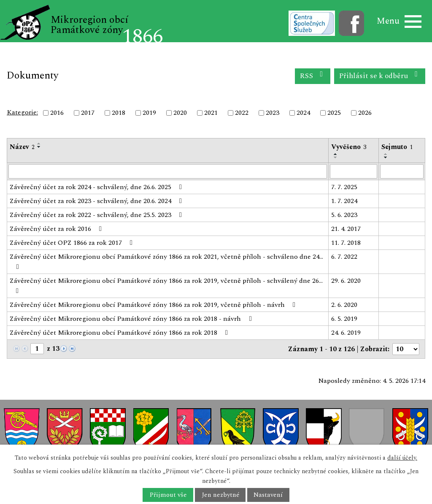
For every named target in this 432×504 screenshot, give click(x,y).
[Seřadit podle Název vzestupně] (39, 144)
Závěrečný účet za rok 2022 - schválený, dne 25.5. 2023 (97, 215)
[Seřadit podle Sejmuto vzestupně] (386, 154)
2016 (57, 113)
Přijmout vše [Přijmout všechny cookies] (168, 495)
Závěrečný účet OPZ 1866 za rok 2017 (73, 243)
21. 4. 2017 (346, 229)
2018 (119, 113)
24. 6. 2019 (346, 333)
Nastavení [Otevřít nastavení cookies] (268, 495)
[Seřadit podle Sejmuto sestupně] (386, 157)
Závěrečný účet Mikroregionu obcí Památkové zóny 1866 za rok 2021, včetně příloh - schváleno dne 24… (166, 261)
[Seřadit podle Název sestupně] (39, 147)
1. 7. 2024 (344, 201)
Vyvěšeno (349, 147)
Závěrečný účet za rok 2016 (57, 229)
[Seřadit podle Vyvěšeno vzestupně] (336, 154)
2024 (303, 113)
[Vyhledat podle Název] (168, 171)
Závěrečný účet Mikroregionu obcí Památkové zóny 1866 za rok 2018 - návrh (132, 319)
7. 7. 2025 (344, 187)
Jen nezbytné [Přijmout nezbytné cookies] (220, 495)
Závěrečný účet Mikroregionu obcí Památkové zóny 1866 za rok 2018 (120, 333)
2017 (88, 113)
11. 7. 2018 (346, 243)
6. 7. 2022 (344, 257)
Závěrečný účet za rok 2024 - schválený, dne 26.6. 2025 (97, 187)
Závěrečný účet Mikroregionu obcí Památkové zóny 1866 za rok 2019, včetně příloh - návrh (154, 305)
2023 (273, 113)
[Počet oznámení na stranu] (406, 349)
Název (22, 147)
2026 (365, 113)
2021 (211, 113)
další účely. (402, 458)
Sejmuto (397, 147)
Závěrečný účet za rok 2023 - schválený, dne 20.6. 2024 (97, 201)
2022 (242, 113)
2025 (334, 113)
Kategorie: (22, 112)
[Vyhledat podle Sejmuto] (402, 171)
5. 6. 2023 (344, 215)
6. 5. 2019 (344, 319)
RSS (313, 76)
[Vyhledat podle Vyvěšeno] (354, 171)
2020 (180, 113)
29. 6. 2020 (346, 281)
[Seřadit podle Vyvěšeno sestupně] (336, 157)
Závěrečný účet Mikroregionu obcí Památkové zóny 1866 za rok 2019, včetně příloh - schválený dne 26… (166, 285)
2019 (149, 113)
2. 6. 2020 (344, 305)
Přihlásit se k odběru (380, 76)
